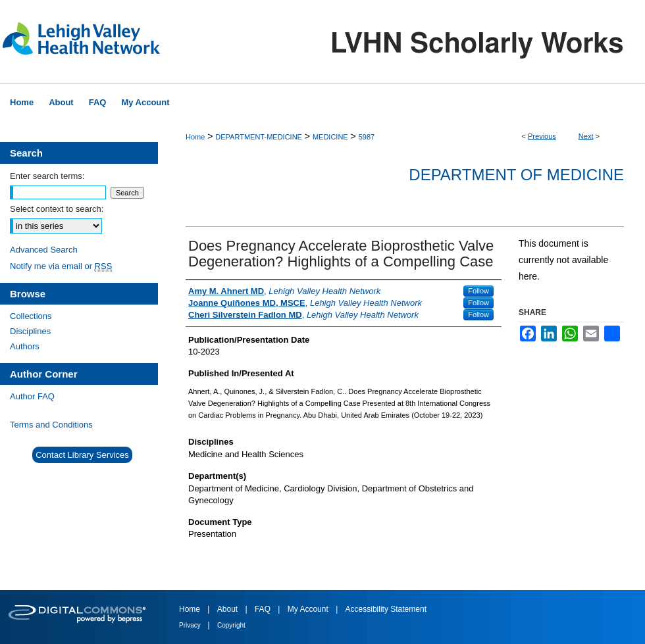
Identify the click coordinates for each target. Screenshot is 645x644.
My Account (309, 609)
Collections (31, 316)
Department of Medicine (516, 175)
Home (195, 137)
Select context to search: (57, 209)
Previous (542, 136)
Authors (25, 346)
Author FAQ (32, 396)
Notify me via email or (61, 266)
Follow (478, 291)
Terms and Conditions (51, 425)
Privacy (191, 625)
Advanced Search (44, 250)
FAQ (264, 609)
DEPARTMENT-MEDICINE (259, 137)
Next (586, 136)
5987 (367, 137)
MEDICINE (330, 137)
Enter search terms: (47, 176)
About (229, 609)
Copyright (231, 625)
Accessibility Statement (386, 609)
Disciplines (30, 331)
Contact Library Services (82, 455)
